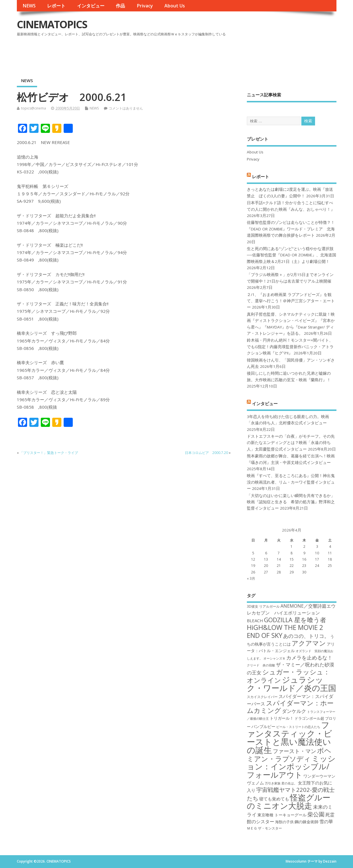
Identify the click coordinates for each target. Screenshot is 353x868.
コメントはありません (126, 108)
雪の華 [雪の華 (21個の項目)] (326, 822)
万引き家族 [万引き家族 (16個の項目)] (273, 783)
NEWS (29, 6)
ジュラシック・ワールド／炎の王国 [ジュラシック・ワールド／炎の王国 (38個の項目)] (292, 684)
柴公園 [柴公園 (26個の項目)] (316, 814)
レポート (56, 6)
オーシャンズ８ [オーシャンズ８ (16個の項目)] (274, 658)
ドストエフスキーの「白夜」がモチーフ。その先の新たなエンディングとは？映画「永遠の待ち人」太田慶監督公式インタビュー (291, 443)
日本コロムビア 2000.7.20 (206, 453)
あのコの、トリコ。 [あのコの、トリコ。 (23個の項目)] (306, 636)
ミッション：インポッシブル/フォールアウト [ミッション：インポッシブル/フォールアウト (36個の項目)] (291, 766)
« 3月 (251, 578)
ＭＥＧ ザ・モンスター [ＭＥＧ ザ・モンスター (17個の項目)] (264, 828)
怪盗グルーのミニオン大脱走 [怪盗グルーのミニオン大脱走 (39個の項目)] (289, 801)
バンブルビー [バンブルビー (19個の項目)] (263, 726)
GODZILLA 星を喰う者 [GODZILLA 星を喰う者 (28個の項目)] (295, 620)
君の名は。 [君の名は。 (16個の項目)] (289, 783)
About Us (175, 6)
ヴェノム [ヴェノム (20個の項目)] (255, 783)
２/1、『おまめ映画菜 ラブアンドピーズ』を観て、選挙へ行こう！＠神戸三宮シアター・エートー (291, 301)
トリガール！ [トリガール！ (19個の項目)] (282, 718)
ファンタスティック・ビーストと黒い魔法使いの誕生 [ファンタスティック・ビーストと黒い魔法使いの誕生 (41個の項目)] (290, 737)
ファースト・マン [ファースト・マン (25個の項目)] (294, 751)
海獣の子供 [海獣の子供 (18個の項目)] (284, 822)
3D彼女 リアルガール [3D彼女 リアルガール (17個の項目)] (263, 606)
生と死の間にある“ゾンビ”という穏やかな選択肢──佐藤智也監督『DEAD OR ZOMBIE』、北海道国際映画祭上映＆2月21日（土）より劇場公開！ (292, 255)
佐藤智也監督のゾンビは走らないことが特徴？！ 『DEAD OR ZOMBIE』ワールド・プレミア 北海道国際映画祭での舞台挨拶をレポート (291, 229)
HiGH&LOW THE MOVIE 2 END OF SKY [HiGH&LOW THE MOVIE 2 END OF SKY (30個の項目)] (285, 631)
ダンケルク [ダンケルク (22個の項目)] (294, 711)
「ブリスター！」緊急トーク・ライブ (49, 453)
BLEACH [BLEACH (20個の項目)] (255, 620)
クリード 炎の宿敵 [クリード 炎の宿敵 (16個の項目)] (261, 665)
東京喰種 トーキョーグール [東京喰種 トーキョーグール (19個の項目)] (282, 815)
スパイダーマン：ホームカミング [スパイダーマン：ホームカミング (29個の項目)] (290, 707)
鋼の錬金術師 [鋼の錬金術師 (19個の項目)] (306, 822)
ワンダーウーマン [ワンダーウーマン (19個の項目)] (319, 776)
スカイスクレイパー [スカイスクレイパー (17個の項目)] (262, 697)
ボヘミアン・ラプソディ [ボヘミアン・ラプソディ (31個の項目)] (289, 754)
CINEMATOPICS (52, 24)
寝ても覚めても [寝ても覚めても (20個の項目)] (274, 799)
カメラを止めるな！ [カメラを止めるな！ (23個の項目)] (309, 658)
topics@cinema (34, 108)
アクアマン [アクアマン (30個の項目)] (309, 643)
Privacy (145, 6)
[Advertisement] (228, 54)
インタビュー (91, 6)
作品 (120, 6)
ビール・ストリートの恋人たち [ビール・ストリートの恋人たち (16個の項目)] (298, 727)
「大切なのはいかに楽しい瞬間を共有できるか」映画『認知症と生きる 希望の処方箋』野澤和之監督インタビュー (291, 502)
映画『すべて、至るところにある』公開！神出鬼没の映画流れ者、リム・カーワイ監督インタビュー (291, 482)
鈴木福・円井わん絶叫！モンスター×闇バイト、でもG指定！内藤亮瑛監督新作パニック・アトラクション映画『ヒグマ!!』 (290, 347)
